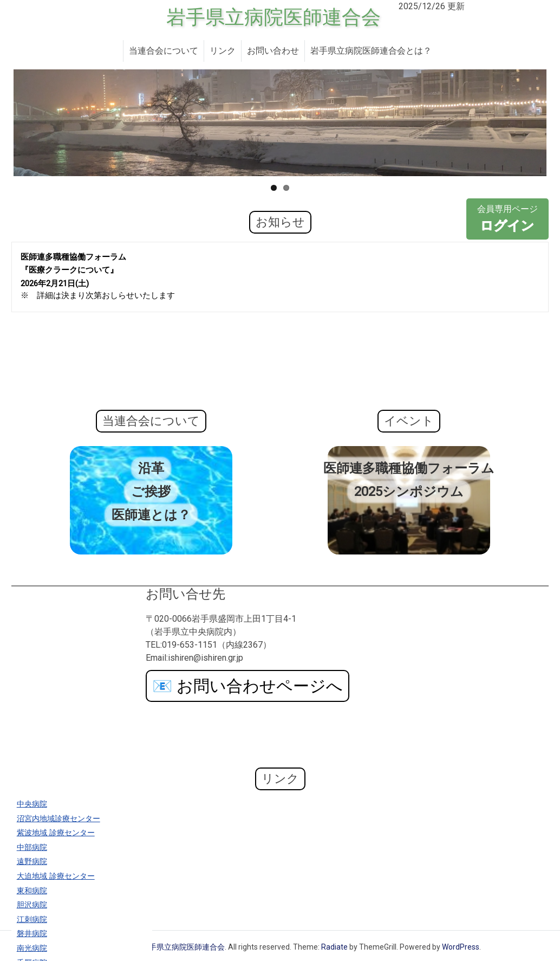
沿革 (151, 468)
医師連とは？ (151, 515)
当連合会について (164, 51)
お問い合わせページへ (248, 686)
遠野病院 (32, 862)
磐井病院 (32, 934)
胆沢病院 (32, 905)
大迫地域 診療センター (56, 876)
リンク (223, 51)
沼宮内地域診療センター (58, 819)
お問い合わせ (273, 51)
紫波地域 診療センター (56, 833)
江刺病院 (32, 920)
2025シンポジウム (409, 492)
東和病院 (32, 891)
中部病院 (32, 847)
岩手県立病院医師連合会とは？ (371, 51)
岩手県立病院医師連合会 (274, 17)
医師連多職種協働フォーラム (409, 468)
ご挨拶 (151, 492)
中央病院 (32, 804)
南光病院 (32, 948)
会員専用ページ (507, 220)
